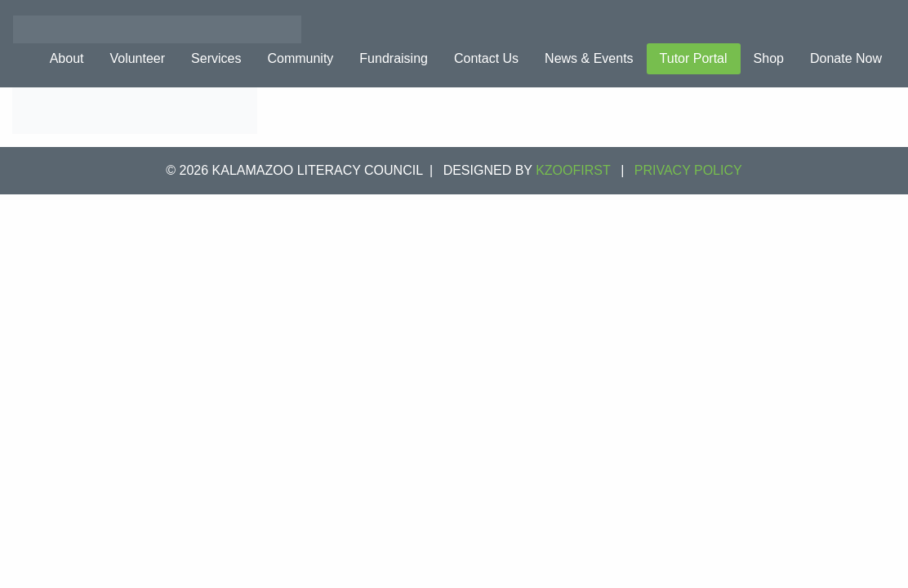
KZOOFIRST (573, 170)
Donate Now (846, 58)
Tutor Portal (694, 58)
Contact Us (486, 58)
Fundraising (394, 58)
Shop (769, 58)
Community (300, 58)
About (67, 58)
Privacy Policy (688, 170)
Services (216, 58)
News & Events (589, 58)
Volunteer (137, 58)
